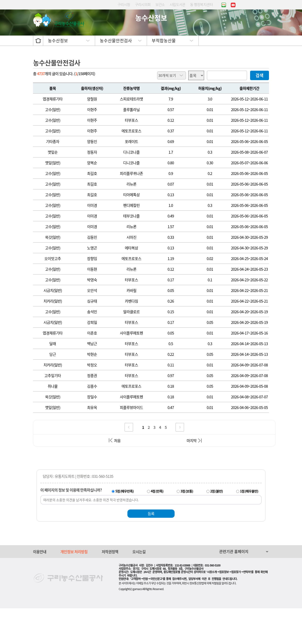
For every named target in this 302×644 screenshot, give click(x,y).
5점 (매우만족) (124, 527)
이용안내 (40, 587)
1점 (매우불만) (249, 527)
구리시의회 (143, 4)
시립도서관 (178, 4)
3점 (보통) (187, 527)
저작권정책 (110, 587)
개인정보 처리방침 (74, 587)
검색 (260, 111)
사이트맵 (266, 22)
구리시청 (124, 4)
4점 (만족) (157, 527)
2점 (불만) (216, 527)
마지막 (192, 476)
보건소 (160, 4)
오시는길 (139, 587)
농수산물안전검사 (116, 76)
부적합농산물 (164, 76)
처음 (117, 476)
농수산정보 (58, 76)
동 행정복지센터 (201, 4)
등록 (151, 549)
